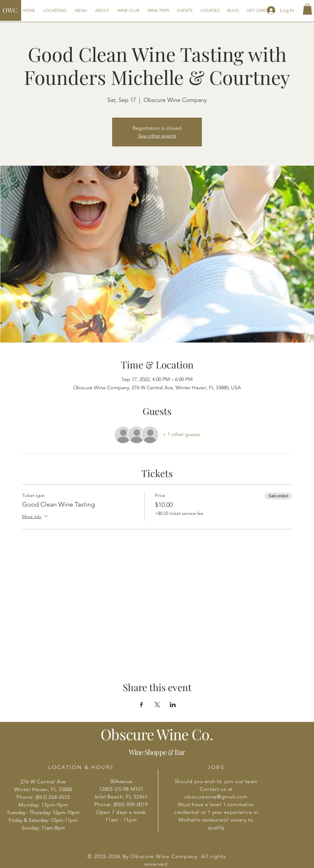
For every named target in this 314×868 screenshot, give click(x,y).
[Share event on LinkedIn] (173, 705)
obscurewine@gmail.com (216, 797)
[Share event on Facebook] (141, 705)
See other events (157, 136)
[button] (307, 9)
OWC (10, 10)
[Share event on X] (157, 705)
